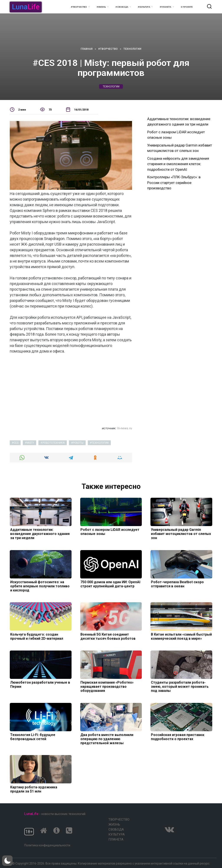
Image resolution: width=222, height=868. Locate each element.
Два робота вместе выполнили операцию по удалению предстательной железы (107, 739)
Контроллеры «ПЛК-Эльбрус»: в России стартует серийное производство (174, 183)
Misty (30, 443)
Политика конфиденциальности (47, 845)
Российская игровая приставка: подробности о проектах (177, 737)
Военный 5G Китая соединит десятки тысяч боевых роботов (108, 636)
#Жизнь (101, 7)
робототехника (54, 443)
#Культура (144, 7)
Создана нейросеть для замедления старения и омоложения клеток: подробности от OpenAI (178, 164)
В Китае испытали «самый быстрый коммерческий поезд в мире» (181, 636)
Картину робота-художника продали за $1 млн (33, 789)
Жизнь (114, 825)
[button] (7, 861)
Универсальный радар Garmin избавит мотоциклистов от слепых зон (180, 534)
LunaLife (31, 814)
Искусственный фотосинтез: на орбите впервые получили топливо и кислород (39, 586)
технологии (111, 87)
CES (16, 443)
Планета (116, 839)
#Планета (165, 7)
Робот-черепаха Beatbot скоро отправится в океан (177, 584)
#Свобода (122, 7)
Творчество (119, 820)
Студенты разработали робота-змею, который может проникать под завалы (179, 687)
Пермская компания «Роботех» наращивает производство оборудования (107, 687)
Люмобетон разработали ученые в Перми (40, 684)
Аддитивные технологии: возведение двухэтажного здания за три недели (39, 534)
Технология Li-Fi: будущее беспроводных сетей (32, 737)
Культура (117, 834)
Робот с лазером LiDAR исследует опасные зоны (110, 532)
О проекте (187, 7)
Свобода (116, 829)
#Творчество (79, 7)
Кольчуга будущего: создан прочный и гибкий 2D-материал (36, 636)
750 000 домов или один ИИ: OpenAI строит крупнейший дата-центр (110, 584)
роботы (78, 443)
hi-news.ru (125, 428)
